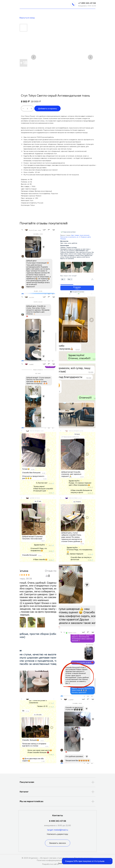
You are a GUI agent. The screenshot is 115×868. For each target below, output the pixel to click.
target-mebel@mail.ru (58, 830)
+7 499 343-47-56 (87, 3)
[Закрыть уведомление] (111, 860)
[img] (21, 4)
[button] (73, 4)
